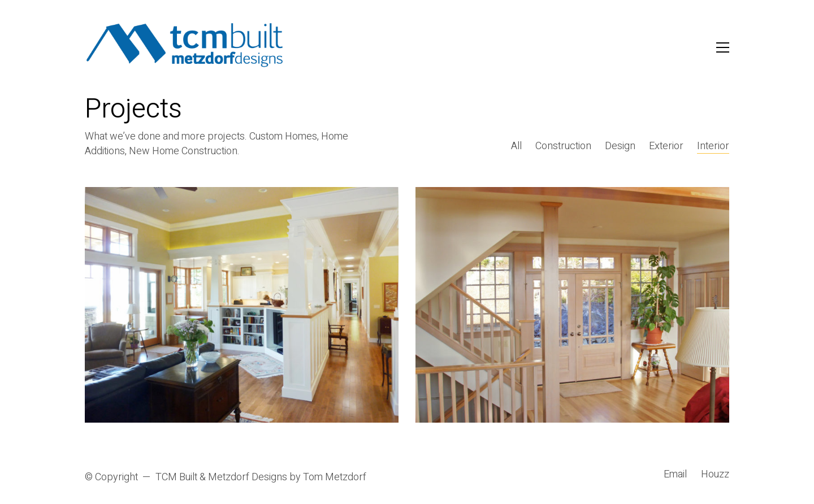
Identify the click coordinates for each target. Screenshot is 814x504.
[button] (723, 47)
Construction (563, 146)
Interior (713, 146)
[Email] (675, 475)
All (516, 146)
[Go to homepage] (185, 47)
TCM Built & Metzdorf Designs (221, 477)
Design (620, 146)
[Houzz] (715, 475)
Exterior (666, 146)
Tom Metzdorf (335, 477)
